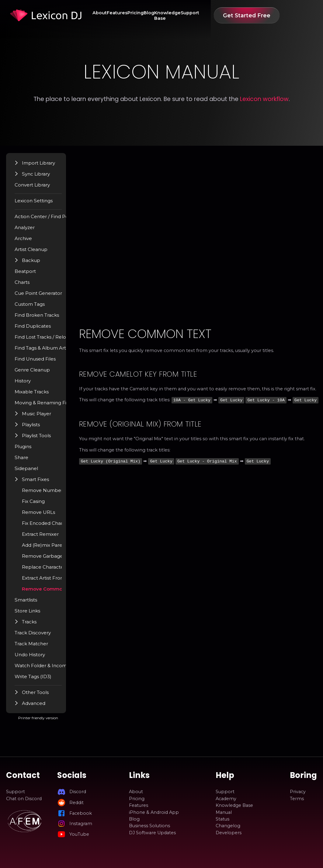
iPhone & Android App (154, 812)
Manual (224, 812)
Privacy (298, 792)
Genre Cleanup (37, 373)
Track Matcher (36, 647)
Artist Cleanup (36, 252)
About (101, 16)
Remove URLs (44, 515)
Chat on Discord (24, 799)
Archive (29, 241)
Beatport (31, 274)
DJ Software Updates (152, 833)
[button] (23, 166)
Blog (163, 16)
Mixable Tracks (37, 395)
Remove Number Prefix (55, 493)
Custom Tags (35, 307)
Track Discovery (38, 636)
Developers (229, 833)
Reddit (76, 803)
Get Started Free (283, 15)
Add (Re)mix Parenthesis (55, 548)
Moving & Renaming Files (49, 406)
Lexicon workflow (264, 99)
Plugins (29, 449)
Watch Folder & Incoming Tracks (57, 668)
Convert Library (38, 188)
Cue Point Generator (43, 296)
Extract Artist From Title (54, 581)
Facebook (81, 813)
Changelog (228, 826)
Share (27, 460)
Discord (78, 792)
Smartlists (32, 603)
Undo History (35, 657)
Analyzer (30, 230)
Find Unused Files (40, 362)
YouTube (79, 834)
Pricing (145, 16)
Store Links (33, 614)
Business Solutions (149, 826)
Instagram (81, 824)
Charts (28, 285)
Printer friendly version (60, 724)
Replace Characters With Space (63, 570)
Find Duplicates (38, 329)
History (29, 384)
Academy (226, 799)
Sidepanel (32, 471)
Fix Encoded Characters (54, 526)
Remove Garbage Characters (60, 559)
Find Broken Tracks (42, 318)
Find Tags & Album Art (45, 351)
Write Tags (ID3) (38, 679)
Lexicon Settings (39, 204)
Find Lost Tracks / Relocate (50, 340)
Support (224, 16)
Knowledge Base (191, 16)
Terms (297, 799)
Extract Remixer (46, 537)
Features (123, 16)
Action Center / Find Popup (51, 219)
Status (222, 819)
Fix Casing (39, 504)
